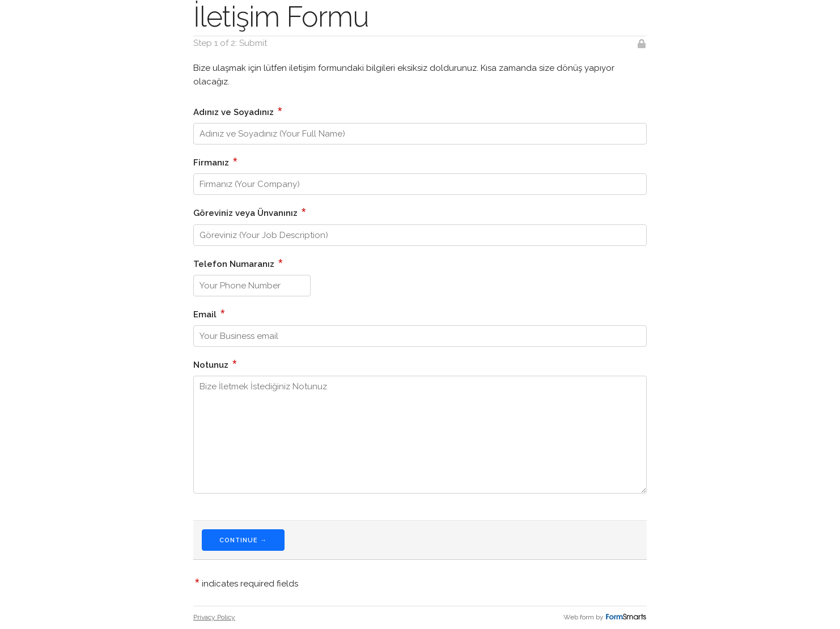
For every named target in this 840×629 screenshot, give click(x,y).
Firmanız (215, 161)
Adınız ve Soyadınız (238, 111)
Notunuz (215, 364)
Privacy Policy (214, 617)
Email (209, 313)
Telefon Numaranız (238, 263)
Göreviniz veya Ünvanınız (250, 212)
